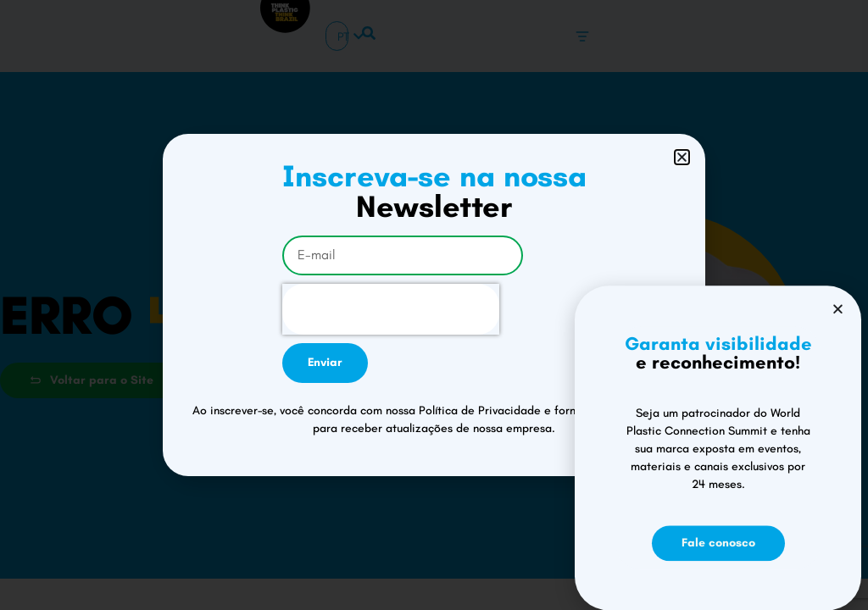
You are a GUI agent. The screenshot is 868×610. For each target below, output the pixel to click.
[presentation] (391, 309)
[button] (682, 157)
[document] (434, 305)
